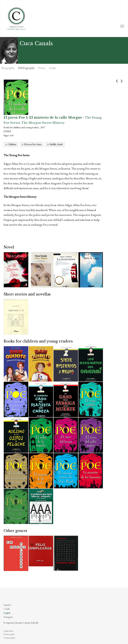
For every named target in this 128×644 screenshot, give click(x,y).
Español (7, 605)
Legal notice (9, 631)
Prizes (42, 68)
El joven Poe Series (33, 144)
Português (8, 617)
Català (7, 609)
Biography (8, 68)
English (7, 613)
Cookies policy (9, 638)
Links (53, 68)
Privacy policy (9, 634)
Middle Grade (56, 144)
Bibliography (26, 68)
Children (12, 144)
